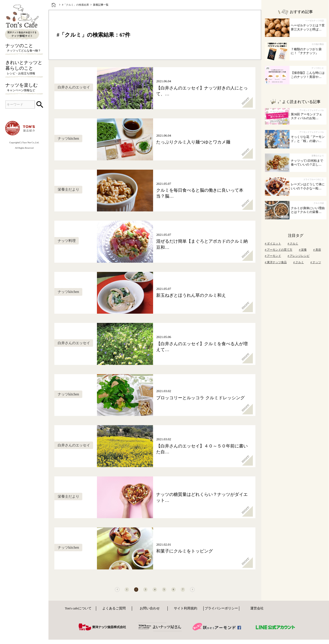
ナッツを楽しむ (24, 88)
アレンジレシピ (299, 256)
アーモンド (273, 256)
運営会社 (257, 614)
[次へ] (215, 592)
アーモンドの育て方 (279, 250)
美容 (317, 250)
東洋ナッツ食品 (276, 262)
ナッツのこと (24, 48)
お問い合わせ (150, 614)
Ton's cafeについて (78, 614)
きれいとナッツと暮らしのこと (24, 68)
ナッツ (316, 262)
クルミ (293, 243)
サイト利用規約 (186, 614)
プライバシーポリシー (221, 614)
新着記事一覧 (101, 5)
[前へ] (94, 592)
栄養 (303, 250)
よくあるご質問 (114, 614)
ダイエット (273, 243)
